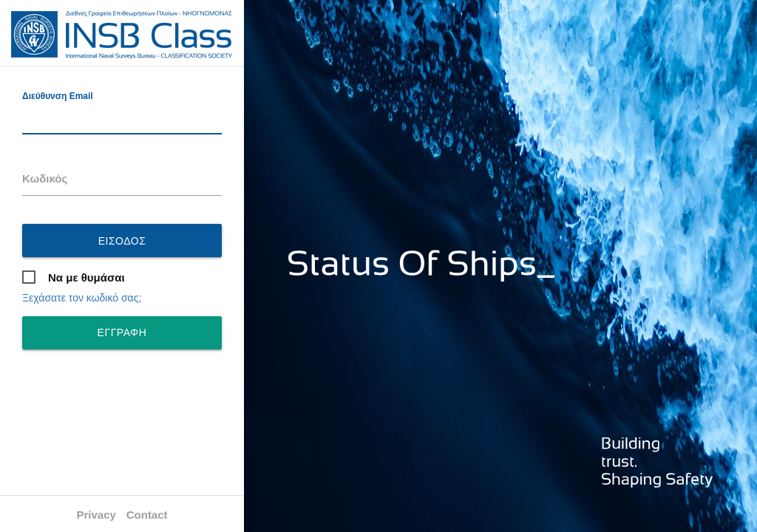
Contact (147, 515)
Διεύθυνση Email (58, 96)
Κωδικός (45, 178)
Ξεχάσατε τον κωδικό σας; (82, 298)
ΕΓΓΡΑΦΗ (122, 332)
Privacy (96, 515)
